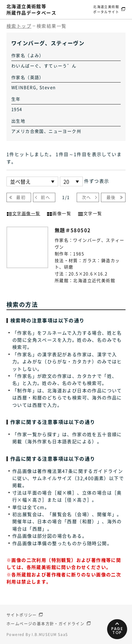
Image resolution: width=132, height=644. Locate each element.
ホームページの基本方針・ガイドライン (45, 624)
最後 (111, 197)
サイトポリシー (22, 615)
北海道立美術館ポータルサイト (106, 9)
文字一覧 (90, 213)
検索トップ (19, 26)
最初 (21, 197)
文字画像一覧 (23, 213)
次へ (87, 197)
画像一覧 (59, 213)
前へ (45, 197)
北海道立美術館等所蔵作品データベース (31, 9)
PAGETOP (117, 631)
